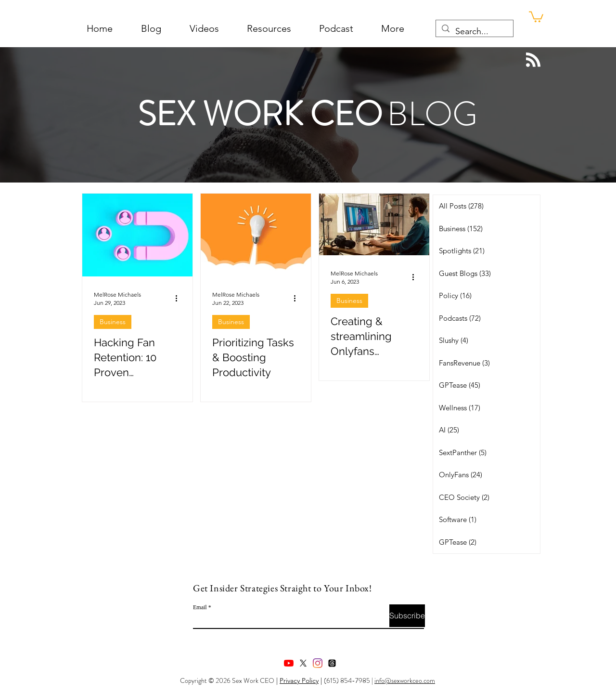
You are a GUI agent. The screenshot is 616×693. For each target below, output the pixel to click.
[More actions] (180, 298)
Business (113, 322)
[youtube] (289, 663)
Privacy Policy (299, 680)
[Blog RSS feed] (533, 60)
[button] (393, 29)
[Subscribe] (407, 616)
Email (200, 607)
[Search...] (474, 32)
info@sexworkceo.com (405, 680)
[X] (303, 663)
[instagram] (318, 663)
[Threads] (332, 663)
